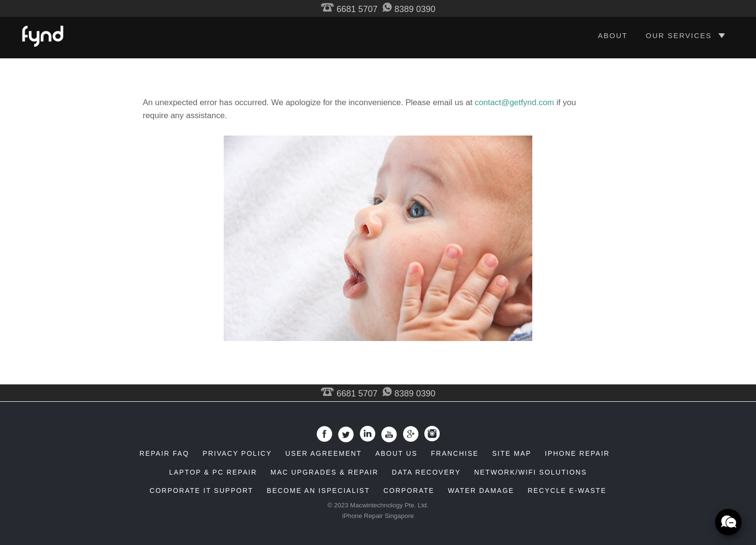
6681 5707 (349, 9)
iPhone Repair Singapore (378, 516)
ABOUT (613, 35)
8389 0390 (409, 9)
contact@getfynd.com (515, 102)
